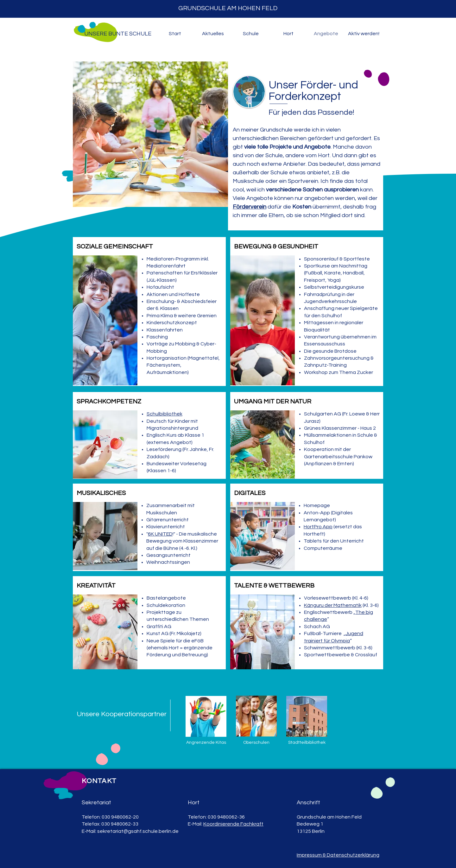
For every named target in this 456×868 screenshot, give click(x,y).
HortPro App (318, 527)
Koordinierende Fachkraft (233, 824)
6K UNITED (160, 534)
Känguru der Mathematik (333, 605)
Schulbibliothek (165, 414)
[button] (213, 34)
